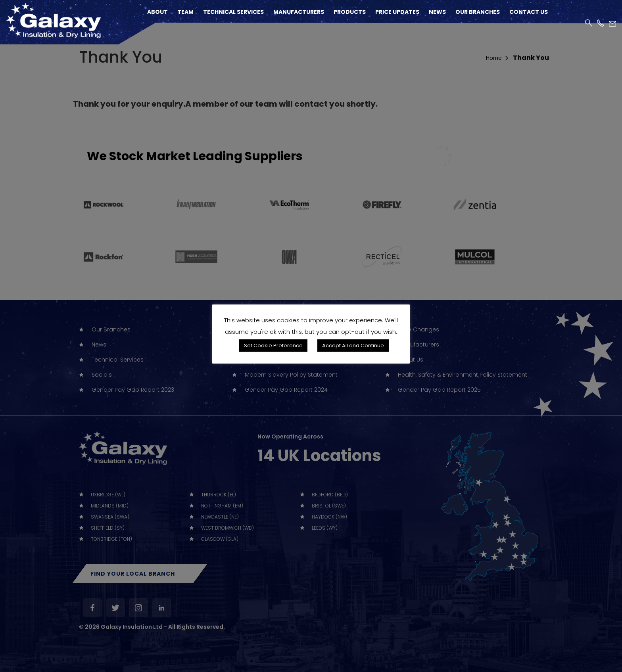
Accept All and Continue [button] (353, 346)
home (492, 58)
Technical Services (233, 12)
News (437, 12)
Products (350, 12)
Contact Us (529, 12)
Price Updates (397, 12)
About (157, 12)
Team (185, 12)
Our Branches (478, 12)
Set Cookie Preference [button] (273, 346)
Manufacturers (299, 12)
